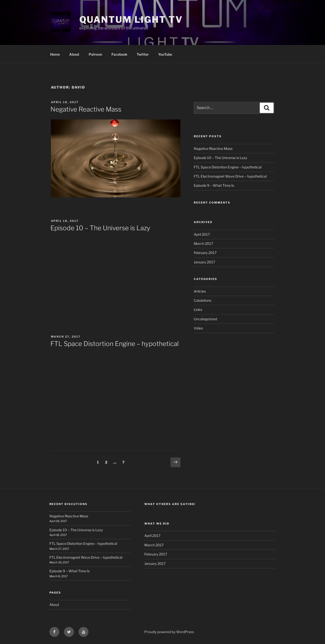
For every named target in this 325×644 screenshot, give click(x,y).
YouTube (165, 54)
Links (198, 310)
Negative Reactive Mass (86, 109)
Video (198, 328)
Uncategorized (205, 319)
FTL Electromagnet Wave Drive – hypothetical (230, 176)
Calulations (203, 300)
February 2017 (205, 253)
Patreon (95, 54)
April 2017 (202, 234)
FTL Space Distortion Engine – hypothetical (115, 344)
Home (55, 54)
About (74, 54)
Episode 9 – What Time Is (214, 185)
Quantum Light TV (131, 20)
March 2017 (203, 243)
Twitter (143, 54)
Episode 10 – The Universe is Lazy (100, 228)
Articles (200, 291)
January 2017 (204, 262)
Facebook (119, 54)
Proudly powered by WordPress (169, 632)
